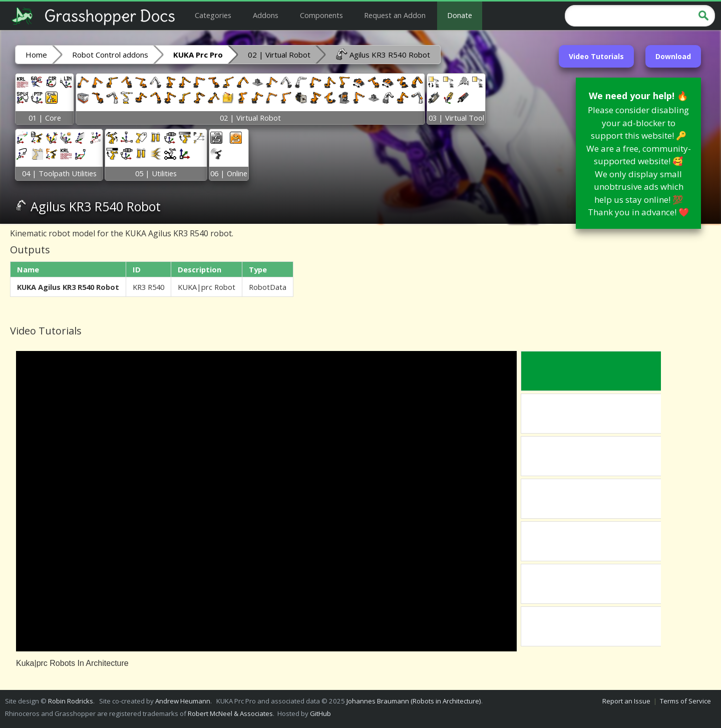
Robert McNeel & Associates (230, 713)
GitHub (320, 713)
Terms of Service (685, 701)
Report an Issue (626, 701)
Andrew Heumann (183, 701)
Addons (266, 15)
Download (673, 56)
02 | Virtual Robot (279, 55)
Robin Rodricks (71, 701)
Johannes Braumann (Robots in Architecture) (414, 701)
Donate (460, 15)
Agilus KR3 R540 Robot (383, 54)
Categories (213, 15)
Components (321, 15)
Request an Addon (395, 15)
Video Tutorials (596, 56)
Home (36, 55)
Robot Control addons (110, 55)
